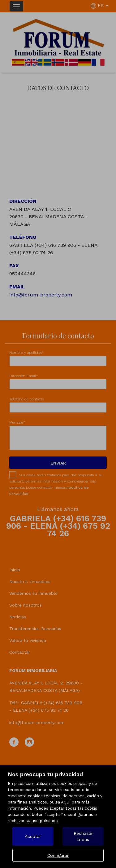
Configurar (58, 855)
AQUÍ (66, 802)
